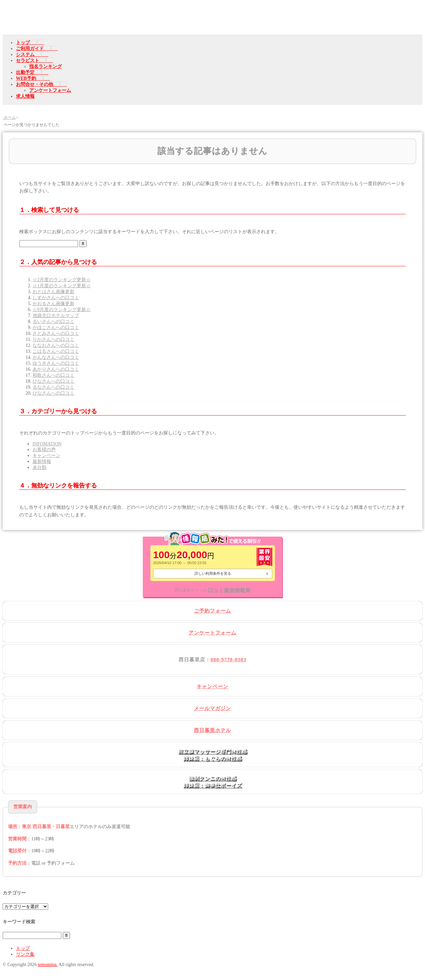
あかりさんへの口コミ (56, 369)
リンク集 (25, 954)
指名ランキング (45, 66)
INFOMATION (47, 444)
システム (25, 55)
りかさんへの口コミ (53, 339)
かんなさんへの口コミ (56, 357)
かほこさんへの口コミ (56, 327)
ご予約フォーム (212, 611)
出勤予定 (25, 72)
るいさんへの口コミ (53, 322)
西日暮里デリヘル (191, 590)
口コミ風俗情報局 (229, 590)
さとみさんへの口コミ (56, 333)
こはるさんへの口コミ (56, 351)
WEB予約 (26, 78)
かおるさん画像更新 (53, 304)
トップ (23, 43)
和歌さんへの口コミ (53, 375)
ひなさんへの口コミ (53, 381)
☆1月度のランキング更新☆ (62, 286)
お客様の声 (44, 450)
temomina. (48, 965)
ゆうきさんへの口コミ (56, 363)
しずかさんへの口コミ (56, 298)
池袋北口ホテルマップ (56, 316)
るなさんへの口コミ (53, 387)
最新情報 (42, 461)
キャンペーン (46, 456)
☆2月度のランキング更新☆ (62, 280)
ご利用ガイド (30, 49)
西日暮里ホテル (212, 730)
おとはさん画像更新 (53, 292)
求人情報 (25, 96)
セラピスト (28, 61)
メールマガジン (212, 708)
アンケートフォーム (50, 90)
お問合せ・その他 (35, 84)
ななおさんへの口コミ (56, 345)
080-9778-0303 (228, 659)
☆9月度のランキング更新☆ (62, 310)
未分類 (40, 467)
